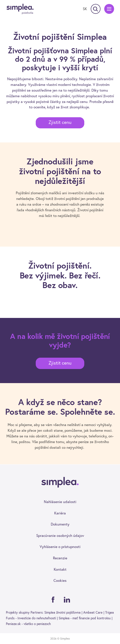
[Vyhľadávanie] (96, 9)
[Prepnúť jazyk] (85, 9)
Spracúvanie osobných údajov (60, 536)
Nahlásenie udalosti (60, 502)
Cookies (60, 580)
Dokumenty (60, 524)
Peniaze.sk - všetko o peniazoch (28, 624)
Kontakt (60, 569)
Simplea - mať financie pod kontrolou (85, 618)
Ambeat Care (93, 612)
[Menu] (109, 9)
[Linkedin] (67, 600)
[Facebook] (53, 600)
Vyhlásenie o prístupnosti (60, 547)
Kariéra (60, 513)
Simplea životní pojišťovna (62, 612)
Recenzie (60, 558)
